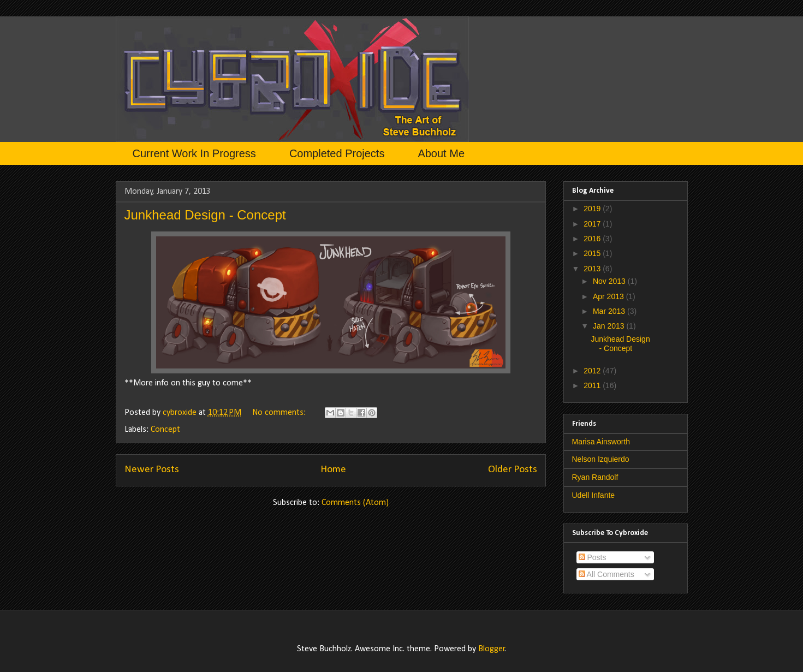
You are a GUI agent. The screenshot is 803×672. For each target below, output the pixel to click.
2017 (593, 224)
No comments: (280, 413)
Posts (593, 557)
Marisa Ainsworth (601, 442)
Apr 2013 (609, 296)
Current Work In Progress (194, 153)
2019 (593, 209)
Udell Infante (594, 495)
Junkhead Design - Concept (205, 215)
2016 (593, 239)
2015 (593, 253)
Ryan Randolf (595, 477)
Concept (165, 430)
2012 (593, 371)
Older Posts (513, 470)
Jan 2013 (610, 326)
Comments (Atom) (355, 503)
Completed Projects (337, 153)
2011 (593, 385)
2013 (593, 269)
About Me (441, 153)
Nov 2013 (610, 281)
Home (333, 470)
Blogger (492, 649)
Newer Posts (152, 470)
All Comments (606, 574)
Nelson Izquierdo (601, 459)
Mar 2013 (610, 311)
